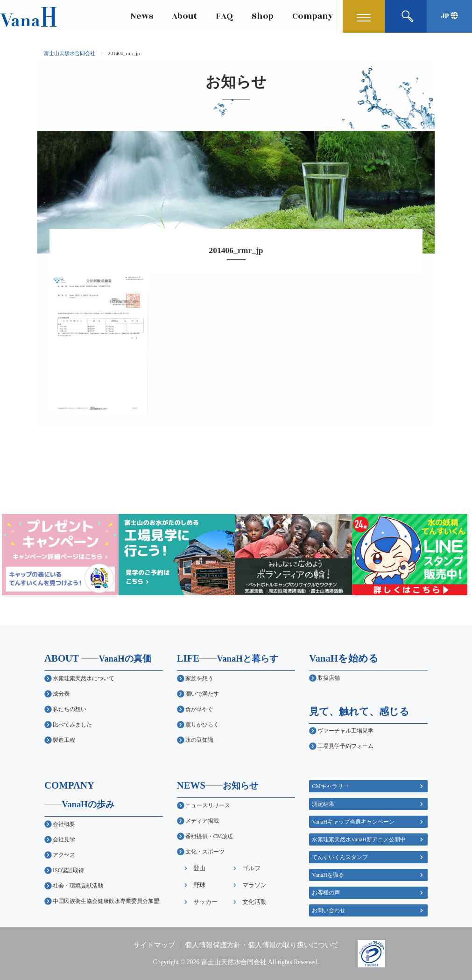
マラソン (254, 885)
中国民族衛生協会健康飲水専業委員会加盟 (106, 901)
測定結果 (323, 804)
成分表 (61, 694)
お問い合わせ (329, 910)
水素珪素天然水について (84, 678)
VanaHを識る (328, 875)
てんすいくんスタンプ (340, 857)
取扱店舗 (329, 678)
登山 (199, 868)
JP (449, 16)
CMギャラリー (330, 786)
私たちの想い (70, 709)
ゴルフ (251, 868)
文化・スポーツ (205, 852)
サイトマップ (154, 945)
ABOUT (98, 658)
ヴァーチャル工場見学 (345, 731)
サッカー (205, 902)
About (184, 16)
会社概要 (64, 824)
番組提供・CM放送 (209, 836)
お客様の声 (326, 893)
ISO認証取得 (68, 870)
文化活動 (254, 902)
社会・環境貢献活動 (78, 886)
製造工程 (64, 740)
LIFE (228, 658)
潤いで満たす (202, 694)
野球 (199, 885)
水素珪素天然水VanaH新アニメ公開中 (359, 839)
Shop (263, 16)
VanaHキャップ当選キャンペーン (353, 822)
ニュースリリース (208, 805)
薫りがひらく (202, 725)
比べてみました (72, 725)
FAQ (224, 16)
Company (313, 16)
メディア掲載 (202, 821)
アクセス (64, 855)
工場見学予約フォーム (345, 746)
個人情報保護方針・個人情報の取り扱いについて (262, 945)
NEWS (218, 785)
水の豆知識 (199, 740)
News (142, 16)
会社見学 (64, 839)
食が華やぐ (199, 709)
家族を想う (199, 678)
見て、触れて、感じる (359, 711)
